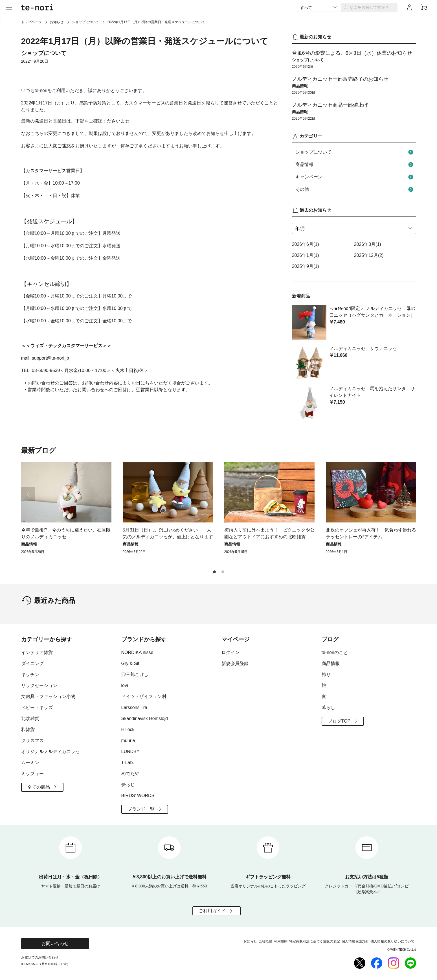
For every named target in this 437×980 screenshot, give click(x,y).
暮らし (328, 707)
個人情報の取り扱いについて (392, 941)
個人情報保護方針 (355, 941)
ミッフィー (32, 774)
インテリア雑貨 (37, 652)
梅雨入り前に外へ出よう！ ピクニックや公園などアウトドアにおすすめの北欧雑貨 (269, 533)
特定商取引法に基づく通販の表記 (315, 941)
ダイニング (32, 663)
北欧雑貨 (30, 718)
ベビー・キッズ (37, 707)
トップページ (31, 22)
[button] (409, 494)
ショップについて (85, 22)
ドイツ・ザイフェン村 (144, 696)
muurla (128, 741)
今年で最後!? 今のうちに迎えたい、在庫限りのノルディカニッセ (66, 533)
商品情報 (355, 165)
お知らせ (57, 22)
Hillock (128, 729)
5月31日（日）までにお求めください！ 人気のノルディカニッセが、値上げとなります (168, 533)
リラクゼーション (39, 685)
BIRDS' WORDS (138, 796)
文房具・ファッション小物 (48, 696)
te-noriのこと (335, 652)
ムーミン (30, 763)
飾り (326, 674)
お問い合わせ (55, 943)
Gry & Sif (130, 663)
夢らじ (128, 785)
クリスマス (32, 741)
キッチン (30, 674)
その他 (355, 189)
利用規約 (281, 941)
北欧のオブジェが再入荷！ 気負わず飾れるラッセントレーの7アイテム (371, 533)
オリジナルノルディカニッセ (50, 752)
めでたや (130, 774)
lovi (125, 685)
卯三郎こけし (135, 674)
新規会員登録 (235, 663)
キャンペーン (355, 177)
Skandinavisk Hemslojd (145, 718)
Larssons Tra (134, 707)
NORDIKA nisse (137, 652)
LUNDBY (130, 752)
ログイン (230, 652)
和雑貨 (28, 729)
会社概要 (265, 941)
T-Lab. (128, 763)
